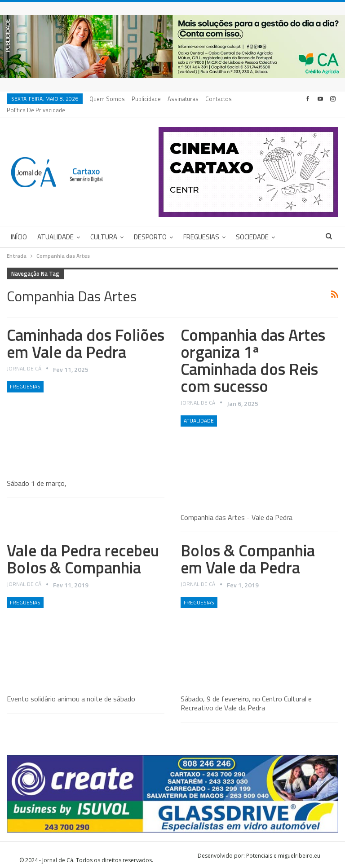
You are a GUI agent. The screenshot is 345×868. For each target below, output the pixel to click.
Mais (214, 99)
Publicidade (146, 99)
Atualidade (55, 226)
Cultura (104, 226)
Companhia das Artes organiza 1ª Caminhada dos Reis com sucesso (253, 350)
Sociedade (252, 226)
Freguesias (201, 226)
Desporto (150, 226)
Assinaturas (183, 99)
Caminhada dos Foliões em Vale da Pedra (86, 333)
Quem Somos (107, 99)
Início (19, 226)
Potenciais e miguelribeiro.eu (283, 845)
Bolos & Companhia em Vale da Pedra (248, 548)
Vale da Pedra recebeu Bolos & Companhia (83, 548)
